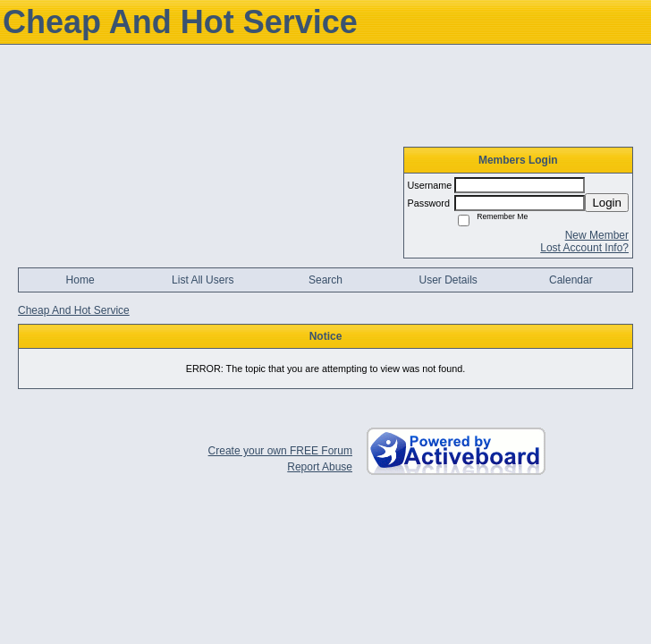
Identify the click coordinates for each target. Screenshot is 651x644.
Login (607, 203)
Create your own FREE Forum (280, 451)
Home (80, 280)
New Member (597, 235)
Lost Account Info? (584, 248)
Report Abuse (320, 467)
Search (325, 280)
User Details (448, 280)
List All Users (203, 280)
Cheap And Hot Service (74, 310)
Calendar (571, 280)
